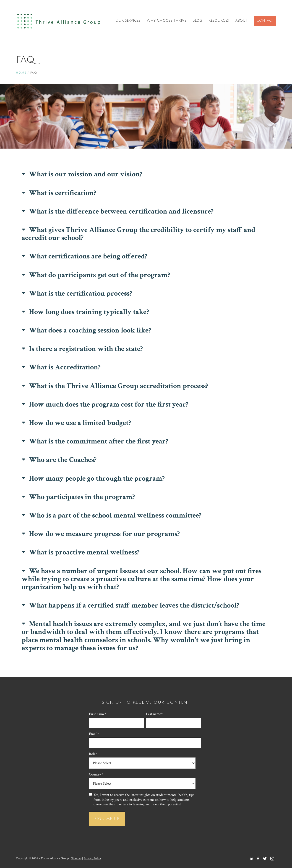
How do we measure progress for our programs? (104, 534)
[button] (146, 174)
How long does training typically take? (89, 312)
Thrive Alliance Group (59, 21)
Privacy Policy (93, 858)
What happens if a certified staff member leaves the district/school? (134, 605)
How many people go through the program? (97, 478)
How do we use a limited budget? (80, 423)
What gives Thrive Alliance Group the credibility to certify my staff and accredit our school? (138, 234)
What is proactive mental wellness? (84, 552)
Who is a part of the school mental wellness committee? (115, 515)
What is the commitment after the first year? (99, 441)
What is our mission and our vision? (86, 174)
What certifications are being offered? (88, 256)
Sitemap (76, 858)
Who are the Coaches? (63, 460)
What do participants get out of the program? (99, 275)
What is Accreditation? (65, 367)
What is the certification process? (81, 293)
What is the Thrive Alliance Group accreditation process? (119, 386)
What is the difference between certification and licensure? (121, 211)
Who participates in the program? (82, 497)
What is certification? (63, 193)
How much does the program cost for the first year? (109, 404)
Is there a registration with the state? (86, 349)
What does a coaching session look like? (90, 330)
